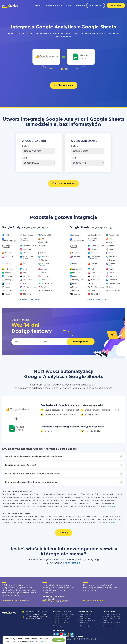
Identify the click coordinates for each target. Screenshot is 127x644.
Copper (44, 269)
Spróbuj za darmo (64, 85)
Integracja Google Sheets (63, 614)
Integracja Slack (59, 620)
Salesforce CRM (29, 246)
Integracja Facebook (61, 616)
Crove (44, 273)
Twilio (25, 273)
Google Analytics (25, 33)
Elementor (45, 276)
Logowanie (96, 5)
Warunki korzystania (112, 614)
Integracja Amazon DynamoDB (86, 615)
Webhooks (27, 280)
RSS (43, 239)
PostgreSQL (46, 235)
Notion (7, 287)
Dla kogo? (37, 5)
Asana (44, 246)
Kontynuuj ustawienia (63, 183)
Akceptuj (58, 640)
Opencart (9, 291)
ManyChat (9, 276)
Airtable (44, 242)
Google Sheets (42, 33)
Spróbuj (64, 533)
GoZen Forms (47, 291)
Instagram (27, 249)
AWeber (8, 235)
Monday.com (10, 280)
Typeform (27, 276)
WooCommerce (29, 287)
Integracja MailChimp (61, 622)
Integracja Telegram (61, 618)
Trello (25, 269)
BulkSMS (8, 253)
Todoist (26, 264)
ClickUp (44, 260)
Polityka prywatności (112, 616)
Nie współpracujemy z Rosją (113, 623)
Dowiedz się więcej (38, 641)
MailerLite (9, 273)
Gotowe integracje (54, 5)
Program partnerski (112, 618)
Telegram (45, 257)
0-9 (98, 639)
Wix (24, 283)
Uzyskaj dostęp (81, 342)
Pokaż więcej (58, 626)
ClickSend (9, 257)
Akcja (25, 158)
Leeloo (7, 264)
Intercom (27, 253)
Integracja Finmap (86, 618)
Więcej (113, 507)
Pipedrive (9, 294)
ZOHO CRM (27, 294)
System (26, 146)
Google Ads (28, 235)
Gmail (43, 287)
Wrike (25, 291)
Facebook (45, 280)
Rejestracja (116, 5)
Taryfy (68, 5)
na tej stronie (72, 563)
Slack (43, 249)
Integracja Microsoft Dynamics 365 (86, 621)
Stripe (44, 253)
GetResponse (47, 283)
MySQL (7, 283)
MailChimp (9, 269)
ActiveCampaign (9, 241)
